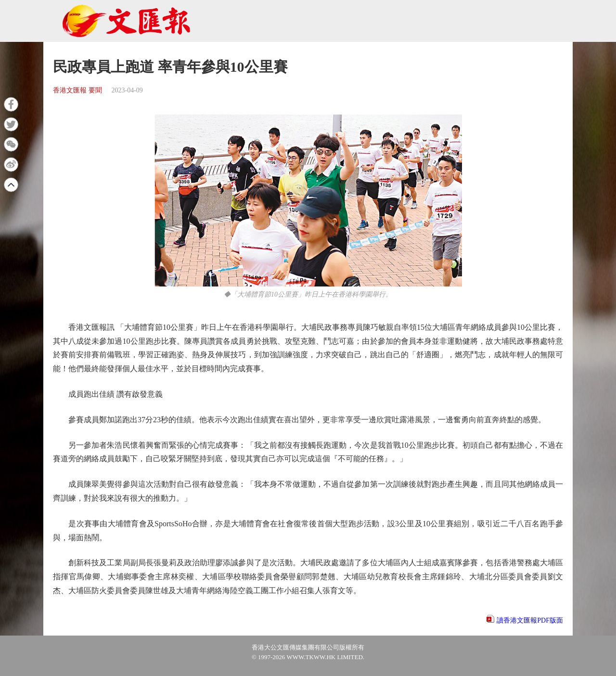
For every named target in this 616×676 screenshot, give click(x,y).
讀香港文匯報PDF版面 (530, 620)
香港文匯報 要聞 (77, 90)
